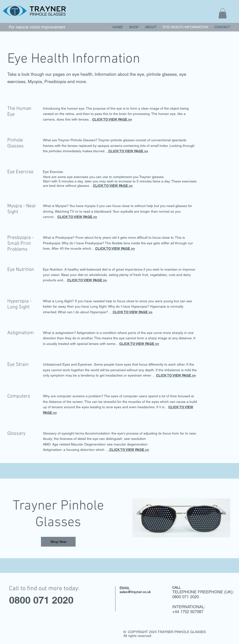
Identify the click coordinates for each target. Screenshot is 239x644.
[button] (223, 13)
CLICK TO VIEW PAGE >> (112, 119)
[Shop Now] (58, 542)
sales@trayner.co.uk (135, 592)
